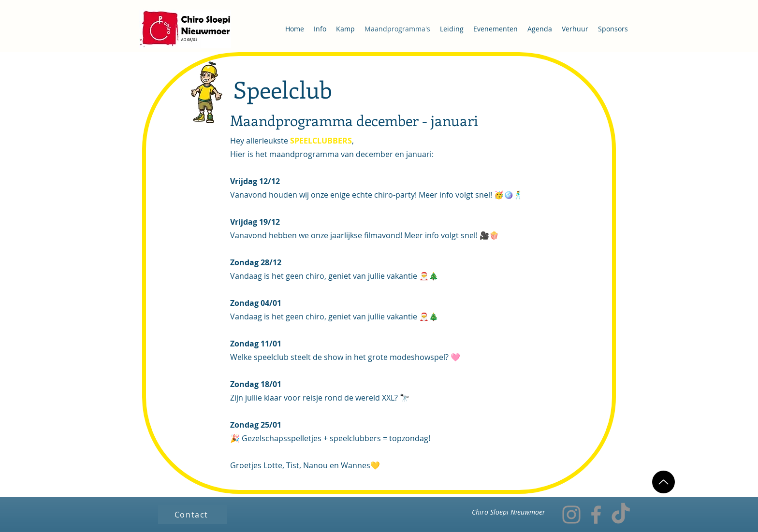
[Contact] (192, 515)
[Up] (663, 482)
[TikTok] (621, 515)
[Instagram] (571, 515)
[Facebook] (596, 515)
